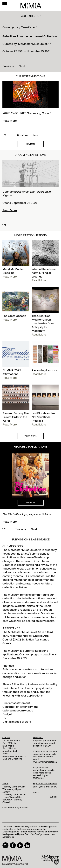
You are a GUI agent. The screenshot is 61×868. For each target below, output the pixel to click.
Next (22, 66)
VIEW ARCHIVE (30, 436)
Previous (8, 66)
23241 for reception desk (10, 750)
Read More (10, 121)
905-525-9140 (14, 741)
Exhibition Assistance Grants (26, 641)
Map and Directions (12, 759)
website (25, 692)
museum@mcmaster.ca (14, 756)
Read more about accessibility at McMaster (42, 775)
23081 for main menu (10, 744)
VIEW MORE (30, 144)
